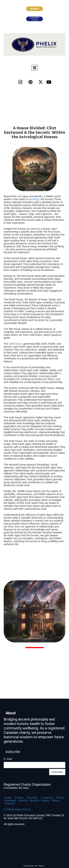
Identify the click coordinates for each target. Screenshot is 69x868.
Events (45, 801)
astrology (34, 199)
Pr (16, 798)
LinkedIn (23, 801)
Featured (10, 803)
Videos (55, 801)
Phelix (8, 798)
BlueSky (34, 801)
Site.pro (41, 866)
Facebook (10, 801)
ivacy (20, 798)
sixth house (15, 344)
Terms (61, 798)
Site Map (32, 798)
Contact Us (47, 798)
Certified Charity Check (17, 809)
